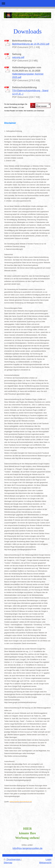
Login (48, 859)
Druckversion (12, 859)
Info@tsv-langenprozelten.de (27, 848)
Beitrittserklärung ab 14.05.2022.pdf (31, 44)
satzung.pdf (18, 57)
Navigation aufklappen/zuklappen (27, 3)
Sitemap (8, 863)
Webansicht (45, 863)
